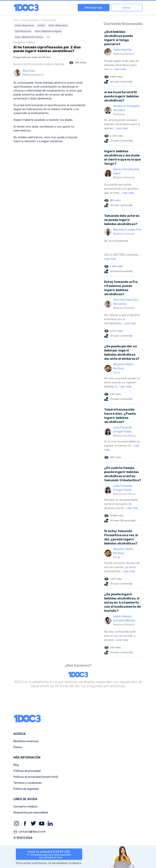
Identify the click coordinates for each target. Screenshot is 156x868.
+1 (48, 37)
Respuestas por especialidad (31, 813)
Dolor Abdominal (24, 25)
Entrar (127, 8)
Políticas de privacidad (27, 771)
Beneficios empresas (26, 741)
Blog (16, 765)
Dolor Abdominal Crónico (29, 37)
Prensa (18, 747)
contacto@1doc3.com (30, 832)
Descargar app (94, 8)
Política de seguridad (26, 789)
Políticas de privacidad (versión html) (36, 777)
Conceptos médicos (26, 807)
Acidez (41, 25)
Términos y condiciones (28, 783)
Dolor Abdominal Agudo (48, 31)
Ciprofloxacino (23, 31)
